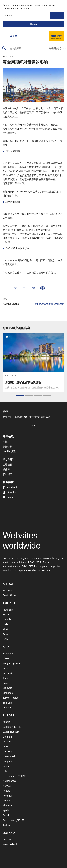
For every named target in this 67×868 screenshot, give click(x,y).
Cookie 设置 (9, 451)
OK (58, 16)
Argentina (8, 610)
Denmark (8, 737)
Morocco (7, 590)
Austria (6, 722)
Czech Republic (11, 732)
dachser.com (44, 570)
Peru (5, 634)
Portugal (7, 796)
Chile (5, 624)
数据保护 (8, 447)
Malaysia (7, 688)
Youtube (9, 497)
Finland (7, 742)
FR (14, 727)
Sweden (7, 815)
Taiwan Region (11, 698)
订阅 (34, 425)
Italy (5, 771)
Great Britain (9, 756)
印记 (5, 442)
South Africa (9, 595)
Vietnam (7, 708)
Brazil (6, 615)
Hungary (7, 761)
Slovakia (7, 805)
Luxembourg (9, 776)
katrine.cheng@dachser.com (49, 304)
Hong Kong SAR (12, 663)
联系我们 (8, 474)
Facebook (10, 487)
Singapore (8, 693)
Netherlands (9, 781)
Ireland (6, 766)
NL (19, 727)
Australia (7, 840)
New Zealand (10, 844)
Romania (8, 801)
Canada (7, 619)
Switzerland (9, 820)
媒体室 (14, 36)
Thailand (7, 703)
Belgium (7, 727)
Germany (8, 751)
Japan (6, 678)
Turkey (6, 825)
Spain (6, 810)
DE (24, 776)
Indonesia (8, 673)
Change (33, 24)
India (5, 668)
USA (5, 639)
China (6, 658)
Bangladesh (9, 654)
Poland (6, 791)
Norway (7, 786)
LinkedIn (9, 492)
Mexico (6, 629)
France (6, 747)
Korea (6, 683)
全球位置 (8, 464)
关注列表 (55, 49)
